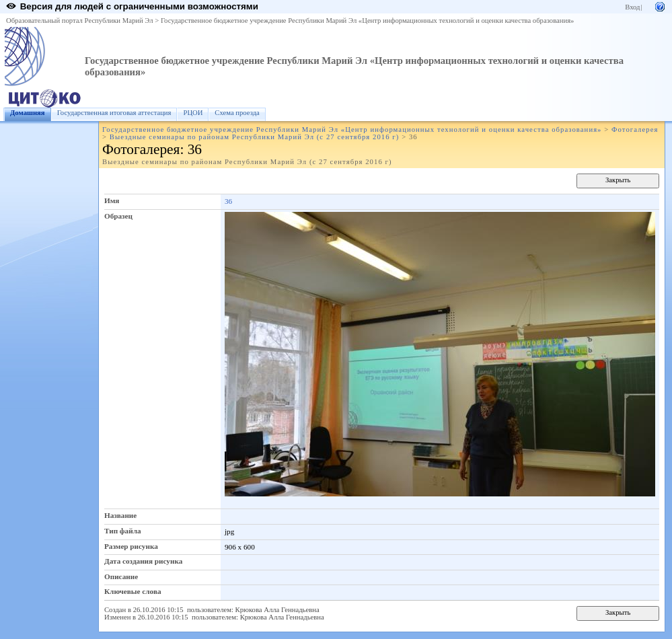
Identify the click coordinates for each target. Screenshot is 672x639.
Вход (632, 7)
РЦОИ (193, 113)
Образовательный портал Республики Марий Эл (80, 21)
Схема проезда (237, 113)
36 (228, 201)
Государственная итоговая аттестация (114, 113)
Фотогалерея (635, 129)
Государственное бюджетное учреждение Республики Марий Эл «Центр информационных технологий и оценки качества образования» (368, 21)
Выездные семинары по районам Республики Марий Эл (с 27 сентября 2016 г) (255, 137)
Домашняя (28, 113)
